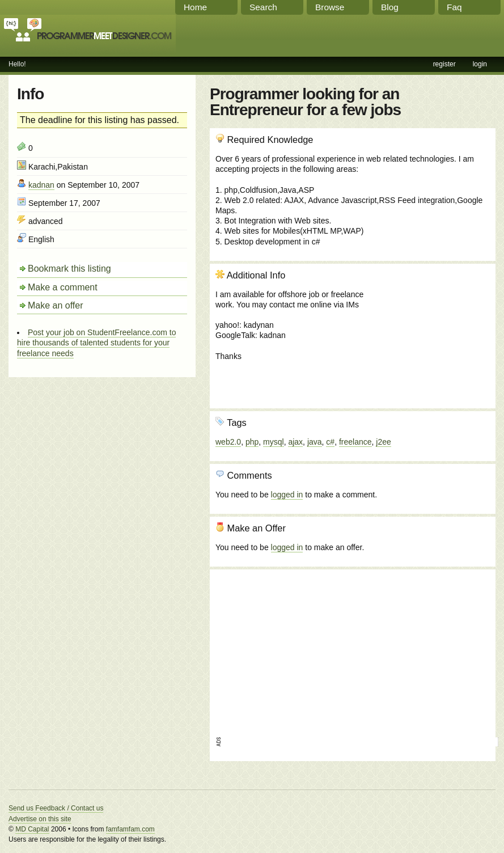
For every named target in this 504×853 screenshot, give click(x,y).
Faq (454, 7)
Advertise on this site (40, 819)
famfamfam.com (130, 829)
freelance (355, 442)
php (252, 442)
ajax (295, 442)
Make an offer (56, 305)
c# (330, 442)
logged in (287, 495)
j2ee (383, 442)
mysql (274, 442)
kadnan (41, 185)
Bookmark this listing (69, 269)
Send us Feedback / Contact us (56, 808)
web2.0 (228, 442)
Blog (390, 7)
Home (195, 7)
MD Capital (32, 829)
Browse (330, 7)
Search (263, 7)
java (315, 442)
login (480, 64)
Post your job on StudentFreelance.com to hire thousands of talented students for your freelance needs (96, 343)
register (444, 64)
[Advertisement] (429, 331)
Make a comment (63, 287)
